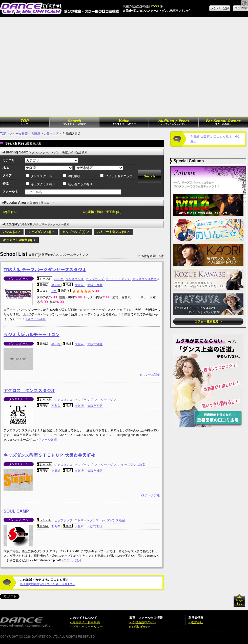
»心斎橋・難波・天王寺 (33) (102, 212)
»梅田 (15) (9, 212)
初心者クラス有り (80, 184)
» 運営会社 (196, 622)
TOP (3, 134)
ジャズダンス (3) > (42, 232)
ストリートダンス (118, 279)
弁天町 (56, 285)
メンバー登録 (220, 8)
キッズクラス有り (43, 184)
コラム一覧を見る (208, 321)
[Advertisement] (47, 67)
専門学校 (74, 176)
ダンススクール (42, 176)
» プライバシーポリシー (86, 627)
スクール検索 (19, 134)
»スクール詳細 (36, 319)
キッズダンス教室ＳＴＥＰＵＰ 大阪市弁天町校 (49, 455)
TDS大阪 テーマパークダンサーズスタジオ (45, 270)
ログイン (240, 8)
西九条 (56, 406)
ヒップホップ (95, 279)
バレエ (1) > (12, 232)
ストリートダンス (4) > (113, 232)
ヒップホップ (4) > (76, 232)
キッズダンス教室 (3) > (19, 240)
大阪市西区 (95, 285)
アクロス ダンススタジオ (29, 391)
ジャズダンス (75, 279)
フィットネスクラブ (119, 176)
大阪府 (36, 134)
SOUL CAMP (16, 511)
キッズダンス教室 (145, 279)
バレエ (59, 279)
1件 (54, 291)
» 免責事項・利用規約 (85, 622)
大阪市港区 (51, 134)
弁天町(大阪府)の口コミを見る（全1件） (48, 584)
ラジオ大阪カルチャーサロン (32, 335)
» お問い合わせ (140, 627)
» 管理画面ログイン (143, 622)
